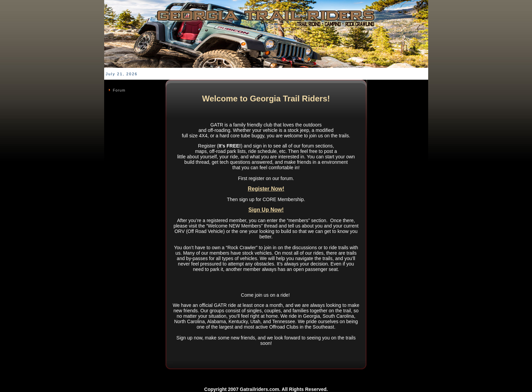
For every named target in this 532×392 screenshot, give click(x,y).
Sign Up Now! (266, 210)
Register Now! (266, 189)
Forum (119, 90)
